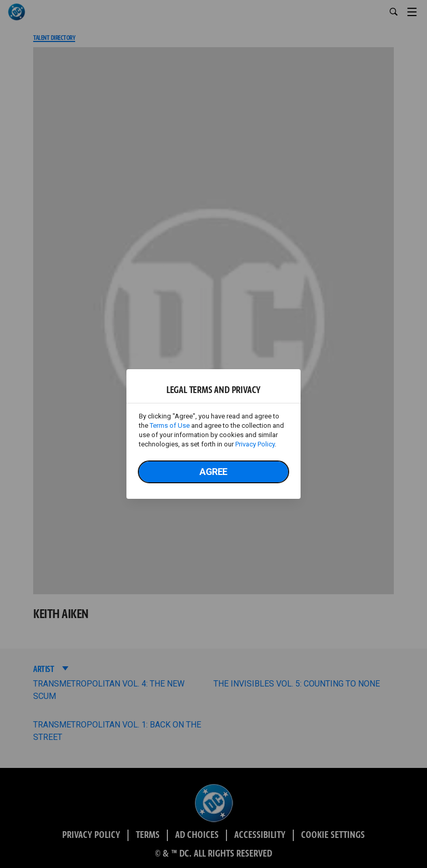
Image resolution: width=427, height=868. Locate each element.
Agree (214, 472)
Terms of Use (170, 425)
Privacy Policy (255, 444)
